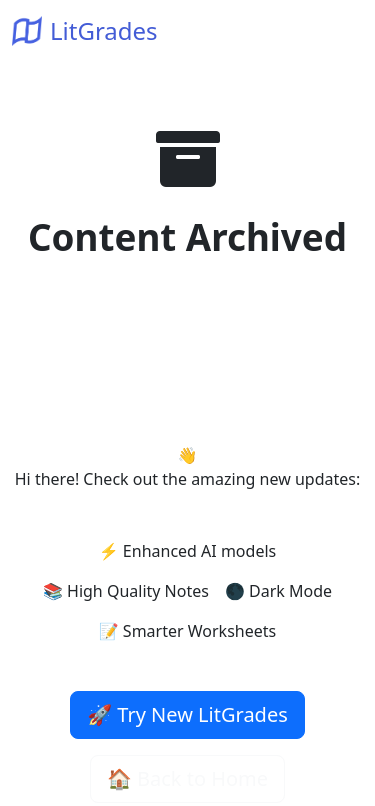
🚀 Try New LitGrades (187, 714)
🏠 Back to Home (187, 778)
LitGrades (85, 30)
